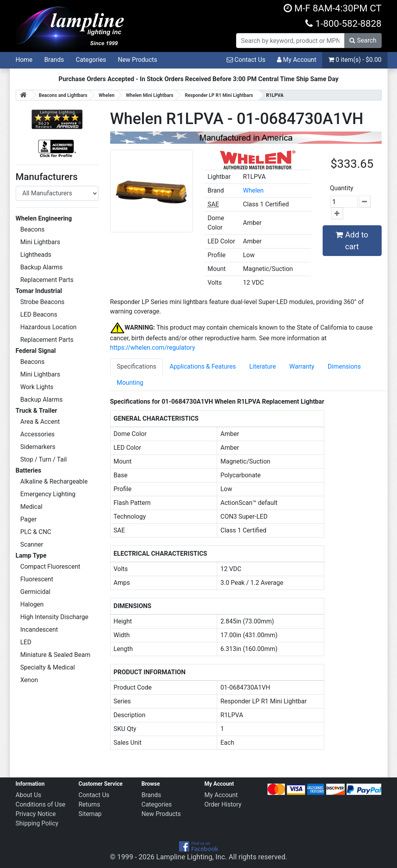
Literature (262, 366)
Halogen (32, 604)
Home (24, 60)
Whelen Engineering (44, 218)
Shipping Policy (37, 823)
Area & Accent (40, 422)
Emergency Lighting (48, 494)
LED (26, 642)
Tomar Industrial (39, 291)
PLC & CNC (36, 532)
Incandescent (39, 630)
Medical (31, 507)
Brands (54, 60)
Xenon (29, 680)
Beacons (33, 229)
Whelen (253, 190)
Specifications (137, 366)
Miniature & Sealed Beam (55, 655)
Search (363, 40)
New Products (137, 60)
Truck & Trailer (37, 411)
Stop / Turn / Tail (44, 459)
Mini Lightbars (40, 242)
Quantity (342, 188)
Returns (90, 804)
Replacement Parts (47, 280)
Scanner (32, 544)
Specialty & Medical (48, 667)
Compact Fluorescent (50, 567)
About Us (29, 795)
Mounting (130, 383)
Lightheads (36, 255)
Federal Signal (36, 351)
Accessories (38, 434)
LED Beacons (39, 314)
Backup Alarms (42, 267)
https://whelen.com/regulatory (153, 348)
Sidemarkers (38, 447)
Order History (223, 804)
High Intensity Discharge (54, 617)
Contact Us (246, 60)
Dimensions (344, 366)
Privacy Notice (36, 814)
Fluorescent (37, 579)
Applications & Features (203, 366)
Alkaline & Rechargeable (54, 481)
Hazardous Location (49, 327)
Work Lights (37, 387)
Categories (91, 60)
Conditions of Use (41, 804)
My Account (297, 60)
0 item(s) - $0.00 (355, 60)
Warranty (302, 366)
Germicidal (36, 592)
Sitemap (90, 814)
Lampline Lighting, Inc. (192, 857)
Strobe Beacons (42, 302)
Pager (29, 519)
